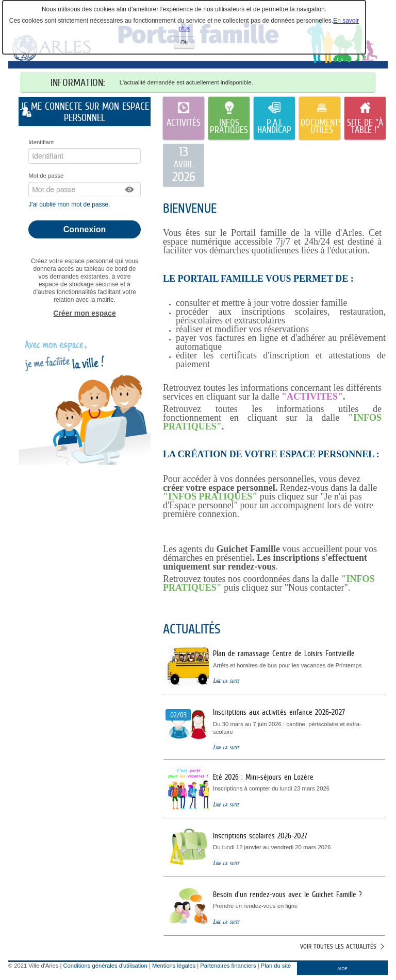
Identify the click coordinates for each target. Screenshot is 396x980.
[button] (130, 190)
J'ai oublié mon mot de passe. (70, 204)
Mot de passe (46, 176)
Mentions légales (174, 966)
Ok (187, 44)
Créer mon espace (84, 313)
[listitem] (184, 165)
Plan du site (276, 966)
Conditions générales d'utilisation (105, 966)
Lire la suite (226, 681)
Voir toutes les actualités (338, 946)
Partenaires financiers (228, 966)
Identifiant (41, 142)
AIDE (342, 969)
